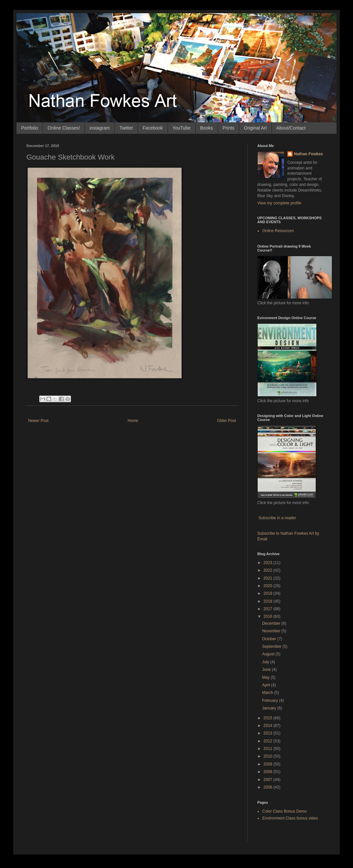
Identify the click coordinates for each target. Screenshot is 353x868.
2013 (269, 733)
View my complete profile (279, 203)
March (268, 693)
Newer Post (38, 421)
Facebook (153, 128)
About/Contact (291, 128)
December (272, 623)
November (272, 631)
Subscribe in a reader (277, 518)
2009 (269, 764)
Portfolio (30, 128)
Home (133, 421)
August (269, 654)
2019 (269, 593)
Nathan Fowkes (308, 154)
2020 (269, 586)
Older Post (226, 421)
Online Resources (278, 231)
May (266, 677)
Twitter (126, 128)
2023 (269, 563)
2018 (269, 601)
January (270, 708)
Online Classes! (64, 128)
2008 (269, 772)
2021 (269, 578)
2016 (269, 616)
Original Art (255, 128)
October (270, 639)
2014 (269, 726)
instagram (99, 128)
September (272, 646)
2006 (269, 787)
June (267, 670)
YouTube (182, 128)
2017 (269, 609)
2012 (269, 741)
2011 (269, 749)
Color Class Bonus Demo (285, 811)
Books (207, 128)
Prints (229, 128)
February (270, 701)
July (266, 662)
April (266, 685)
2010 (269, 756)
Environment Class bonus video (290, 818)
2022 (269, 570)
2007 (269, 780)
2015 (269, 718)
